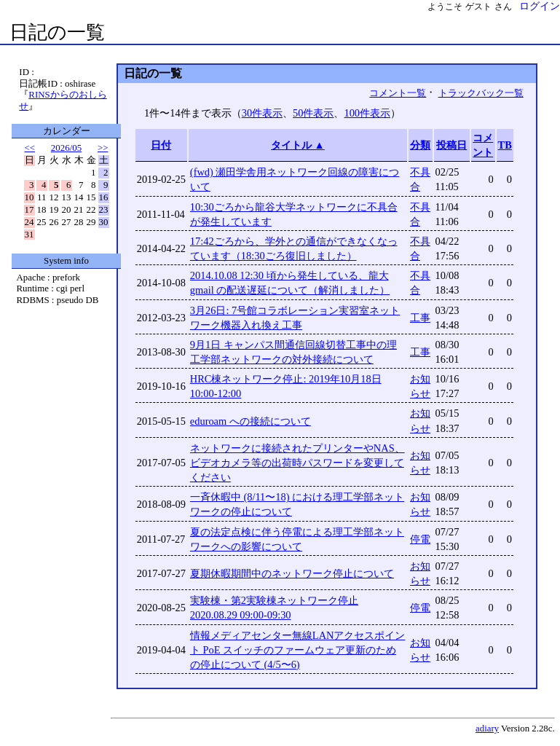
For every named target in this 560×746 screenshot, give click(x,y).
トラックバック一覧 (481, 93)
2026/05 (66, 148)
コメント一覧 (398, 93)
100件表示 (367, 113)
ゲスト (478, 7)
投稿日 (451, 145)
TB (505, 145)
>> (103, 148)
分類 (420, 145)
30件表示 (262, 113)
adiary (487, 729)
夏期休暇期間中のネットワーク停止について (292, 573)
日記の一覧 (57, 32)
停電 (420, 539)
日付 (161, 145)
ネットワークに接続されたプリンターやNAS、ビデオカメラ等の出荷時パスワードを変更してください (297, 463)
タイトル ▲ (298, 145)
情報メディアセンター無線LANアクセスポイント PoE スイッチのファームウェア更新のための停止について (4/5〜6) (298, 650)
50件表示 (313, 113)
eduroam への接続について (251, 421)
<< (30, 148)
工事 (420, 318)
